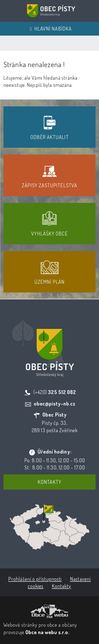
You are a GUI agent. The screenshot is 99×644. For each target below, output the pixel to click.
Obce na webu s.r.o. (47, 632)
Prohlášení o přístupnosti (35, 579)
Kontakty (49, 482)
